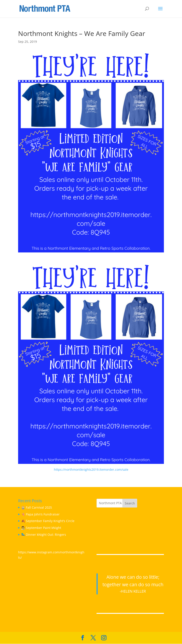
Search (130, 503)
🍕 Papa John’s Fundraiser (40, 514)
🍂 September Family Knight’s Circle (48, 521)
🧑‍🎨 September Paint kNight (41, 528)
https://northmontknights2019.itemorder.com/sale (91, 469)
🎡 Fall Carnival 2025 (37, 507)
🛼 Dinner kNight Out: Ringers (44, 535)
